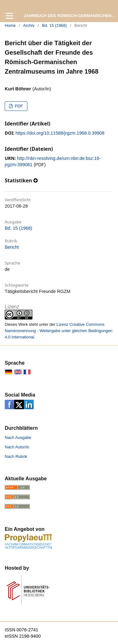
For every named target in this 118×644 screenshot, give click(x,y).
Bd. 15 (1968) (55, 25)
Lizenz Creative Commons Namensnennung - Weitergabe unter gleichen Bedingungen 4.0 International (59, 331)
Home (10, 25)
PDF (18, 106)
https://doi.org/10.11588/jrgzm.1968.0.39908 (60, 133)
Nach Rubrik (16, 456)
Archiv (29, 25)
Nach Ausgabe (18, 437)
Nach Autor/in (17, 447)
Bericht (12, 247)
